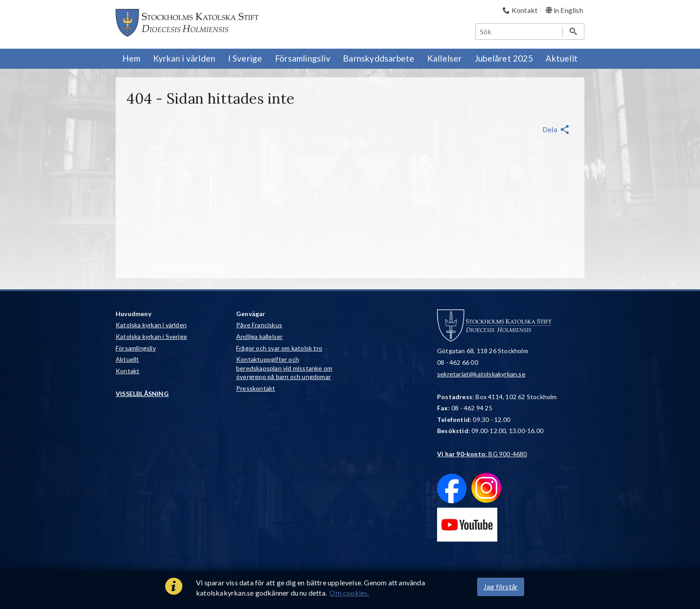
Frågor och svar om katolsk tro (279, 348)
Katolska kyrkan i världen (151, 325)
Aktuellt (127, 359)
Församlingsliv (136, 348)
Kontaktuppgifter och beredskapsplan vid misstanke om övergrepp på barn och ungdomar (284, 368)
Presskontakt (256, 388)
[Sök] (520, 31)
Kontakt (127, 371)
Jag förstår (501, 586)
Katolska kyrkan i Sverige (151, 336)
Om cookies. (349, 593)
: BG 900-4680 (482, 454)
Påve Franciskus (259, 325)
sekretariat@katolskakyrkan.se (481, 374)
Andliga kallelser (259, 336)
